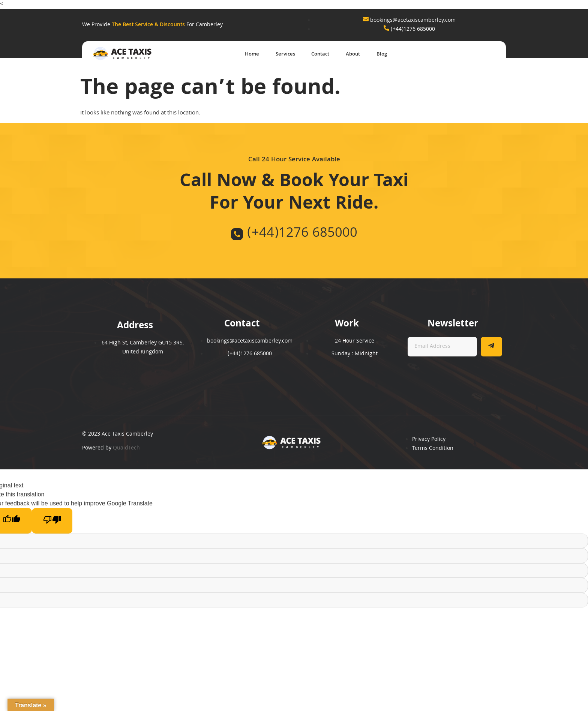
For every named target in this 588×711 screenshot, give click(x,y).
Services (274, 54)
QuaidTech (126, 448)
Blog (381, 54)
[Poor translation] (52, 521)
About (349, 54)
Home (238, 54)
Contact (313, 54)
